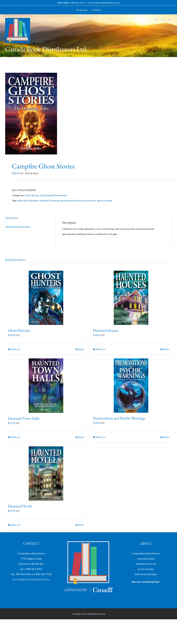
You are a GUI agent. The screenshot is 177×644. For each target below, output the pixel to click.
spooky (108, 200)
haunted (44, 200)
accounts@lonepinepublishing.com (104, 3)
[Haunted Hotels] (46, 473)
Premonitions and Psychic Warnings (119, 418)
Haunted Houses (106, 330)
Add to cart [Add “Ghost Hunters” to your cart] (15, 349)
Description (12, 218)
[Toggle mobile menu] (170, 20)
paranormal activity (71, 200)
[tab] (27, 218)
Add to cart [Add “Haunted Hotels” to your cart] (15, 525)
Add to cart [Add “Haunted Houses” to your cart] (100, 349)
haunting (55, 200)
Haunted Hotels (20, 506)
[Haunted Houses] (131, 298)
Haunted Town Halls (24, 418)
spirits (100, 200)
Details (81, 349)
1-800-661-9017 (77, 3)
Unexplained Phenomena (53, 195)
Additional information (18, 227)
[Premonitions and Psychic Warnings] (131, 386)
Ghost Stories (32, 195)
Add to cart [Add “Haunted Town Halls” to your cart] (15, 437)
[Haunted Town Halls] (46, 386)
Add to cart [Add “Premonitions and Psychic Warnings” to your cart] (100, 437)
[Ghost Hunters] (46, 298)
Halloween (33, 200)
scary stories (89, 200)
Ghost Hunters (19, 330)
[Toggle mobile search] (163, 20)
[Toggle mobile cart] (156, 20)
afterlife (22, 200)
